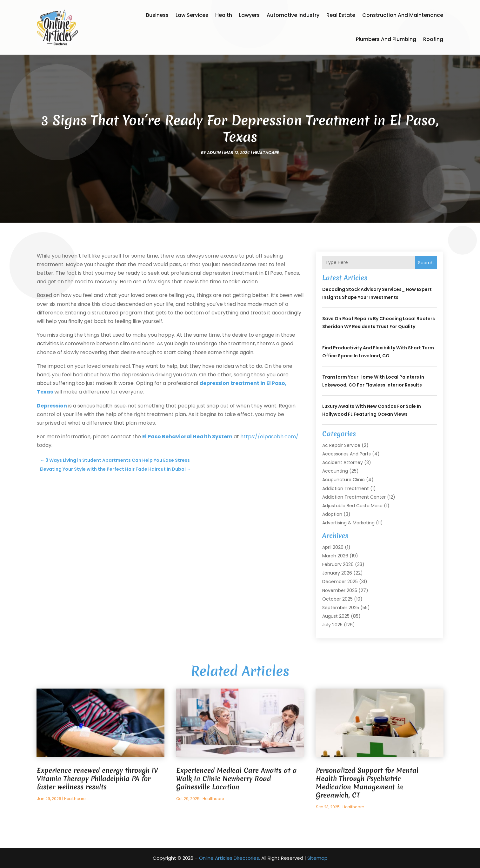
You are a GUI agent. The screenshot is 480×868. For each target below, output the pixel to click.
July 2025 (332, 625)
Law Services (192, 15)
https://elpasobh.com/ (269, 437)
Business (157, 15)
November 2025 (340, 590)
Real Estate (341, 15)
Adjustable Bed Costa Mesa (352, 506)
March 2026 (335, 556)
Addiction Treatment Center (354, 497)
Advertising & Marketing (348, 523)
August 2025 (336, 616)
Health (224, 15)
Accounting (335, 471)
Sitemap (317, 858)
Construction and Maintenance (403, 15)
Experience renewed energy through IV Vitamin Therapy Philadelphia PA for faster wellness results (97, 779)
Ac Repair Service (341, 445)
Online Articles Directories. (230, 858)
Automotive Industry (293, 15)
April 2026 (333, 547)
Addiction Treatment (346, 488)
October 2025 (337, 599)
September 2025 (341, 608)
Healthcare (266, 153)
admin (214, 153)
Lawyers (249, 15)
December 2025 (340, 582)
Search (426, 263)
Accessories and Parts (347, 454)
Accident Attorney (343, 462)
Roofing (433, 39)
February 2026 (338, 564)
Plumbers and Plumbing (386, 39)
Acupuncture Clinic (343, 480)
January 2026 (337, 573)
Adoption (332, 514)
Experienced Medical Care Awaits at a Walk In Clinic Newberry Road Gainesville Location (237, 779)
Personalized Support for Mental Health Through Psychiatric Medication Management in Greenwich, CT (367, 783)
